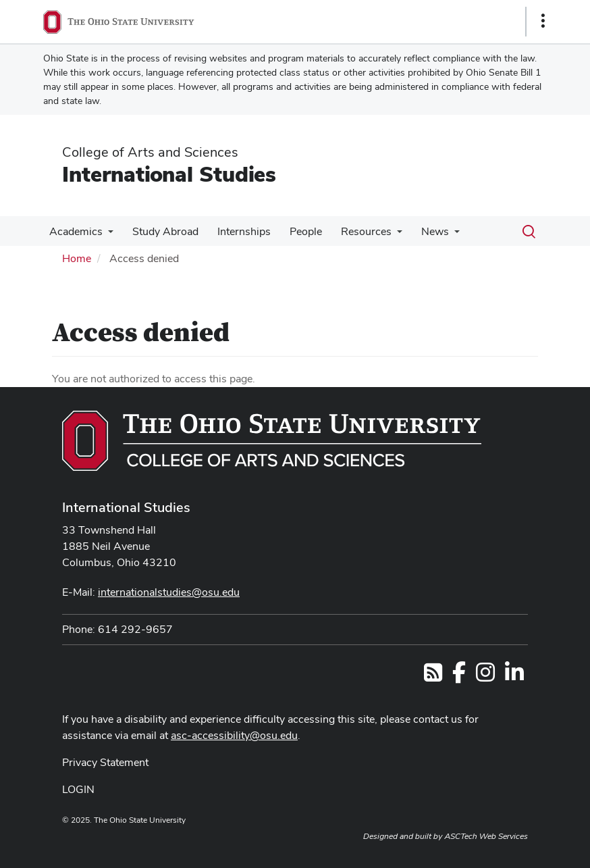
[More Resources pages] (385, 235)
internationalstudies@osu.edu (169, 592)
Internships (237, 231)
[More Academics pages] (107, 235)
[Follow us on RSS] (433, 676)
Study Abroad (161, 231)
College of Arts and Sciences (150, 152)
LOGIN (78, 789)
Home (77, 258)
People (296, 231)
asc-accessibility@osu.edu (234, 735)
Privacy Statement (105, 762)
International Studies (169, 174)
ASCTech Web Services (486, 836)
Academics (75, 231)
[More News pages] (439, 235)
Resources (354, 231)
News (420, 231)
